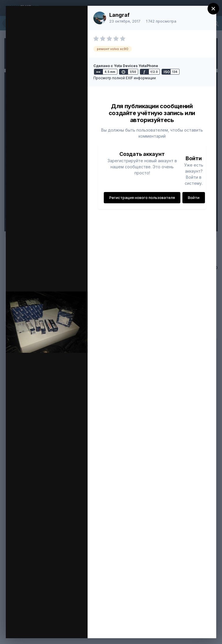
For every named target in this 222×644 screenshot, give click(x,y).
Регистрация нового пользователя (142, 198)
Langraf (119, 15)
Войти (194, 198)
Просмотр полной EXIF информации (125, 78)
